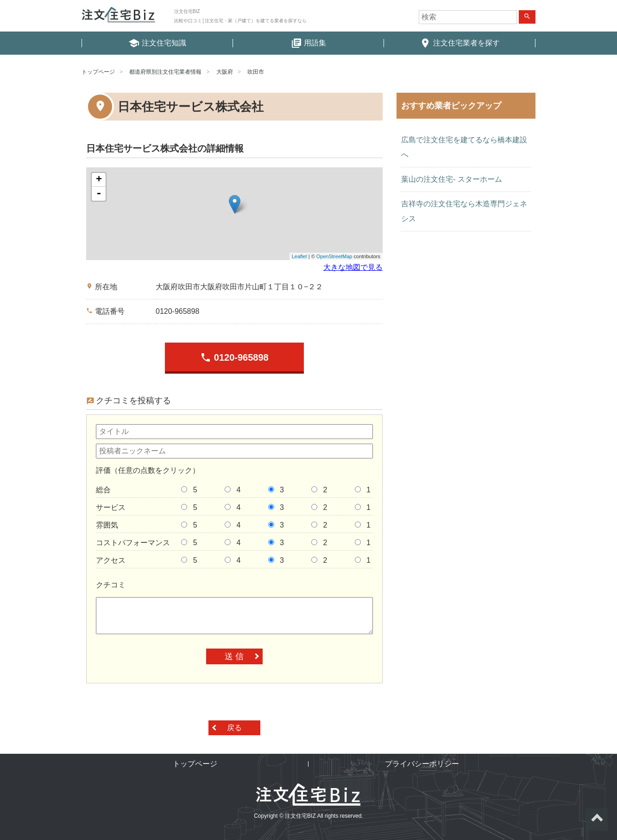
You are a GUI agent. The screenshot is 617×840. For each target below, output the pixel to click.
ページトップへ (597, 820)
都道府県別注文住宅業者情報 (165, 72)
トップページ (98, 72)
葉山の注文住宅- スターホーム (452, 179)
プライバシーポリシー (422, 764)
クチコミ (111, 585)
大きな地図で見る (353, 267)
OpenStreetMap (334, 256)
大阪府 (225, 72)
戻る (234, 728)
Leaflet (299, 256)
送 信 (234, 656)
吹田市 (256, 72)
